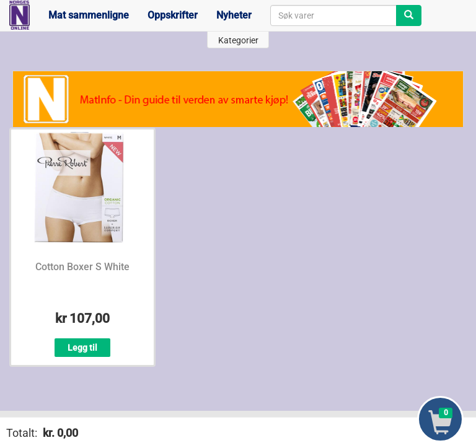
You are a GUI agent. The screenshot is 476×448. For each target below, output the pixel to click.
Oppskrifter (173, 15)
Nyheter (234, 15)
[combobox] (333, 15)
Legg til (82, 348)
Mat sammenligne (89, 15)
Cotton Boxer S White (82, 267)
